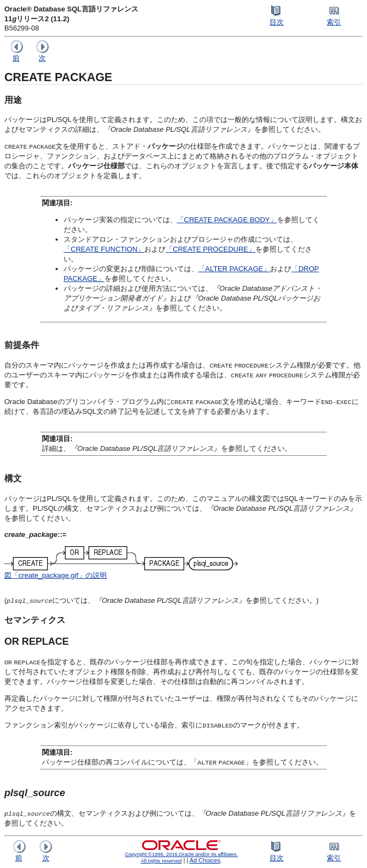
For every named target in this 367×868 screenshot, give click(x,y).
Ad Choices (205, 860)
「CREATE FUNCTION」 (104, 249)
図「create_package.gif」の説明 (56, 575)
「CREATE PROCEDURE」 (210, 249)
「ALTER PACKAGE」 (234, 269)
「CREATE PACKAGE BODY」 (227, 220)
